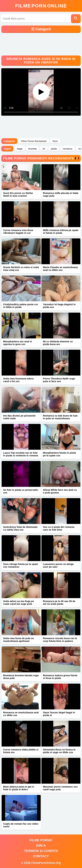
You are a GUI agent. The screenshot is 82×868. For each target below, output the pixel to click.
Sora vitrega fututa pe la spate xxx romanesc (21, 565)
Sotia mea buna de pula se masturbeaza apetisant (19, 640)
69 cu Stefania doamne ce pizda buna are (58, 343)
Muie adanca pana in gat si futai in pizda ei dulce (19, 788)
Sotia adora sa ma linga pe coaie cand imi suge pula (19, 602)
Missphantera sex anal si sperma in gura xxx (18, 343)
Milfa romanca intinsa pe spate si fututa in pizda (61, 231)
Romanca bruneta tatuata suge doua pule (21, 677)
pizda (54, 149)
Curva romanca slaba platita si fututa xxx (21, 751)
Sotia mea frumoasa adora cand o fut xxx (19, 380)
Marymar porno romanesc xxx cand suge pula (60, 788)
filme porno (41, 840)
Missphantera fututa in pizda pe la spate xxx (60, 454)
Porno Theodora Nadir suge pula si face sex (59, 380)
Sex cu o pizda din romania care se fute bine (59, 528)
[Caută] (76, 19)
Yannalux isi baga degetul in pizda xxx (59, 306)
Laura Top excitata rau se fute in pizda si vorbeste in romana (21, 454)
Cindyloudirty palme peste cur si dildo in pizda (21, 306)
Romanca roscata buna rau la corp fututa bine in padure (60, 640)
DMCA (41, 846)
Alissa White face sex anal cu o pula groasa (60, 491)
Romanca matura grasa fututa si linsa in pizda (60, 677)
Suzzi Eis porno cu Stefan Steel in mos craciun (18, 194)
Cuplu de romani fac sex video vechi (21, 825)
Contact (41, 856)
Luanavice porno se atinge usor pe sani (58, 565)
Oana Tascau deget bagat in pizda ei (59, 714)
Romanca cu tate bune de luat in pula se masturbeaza (60, 417)
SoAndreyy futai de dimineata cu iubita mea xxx (20, 528)
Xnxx (55, 141)
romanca (68, 149)
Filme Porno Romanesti (34, 141)
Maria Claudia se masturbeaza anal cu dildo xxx (60, 269)
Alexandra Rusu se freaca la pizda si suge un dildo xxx (59, 751)
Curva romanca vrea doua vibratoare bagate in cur (18, 231)
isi (44, 149)
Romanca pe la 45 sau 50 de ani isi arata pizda (59, 602)
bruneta (33, 149)
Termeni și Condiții (41, 851)
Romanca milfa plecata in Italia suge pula (61, 194)
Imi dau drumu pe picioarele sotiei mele (19, 417)
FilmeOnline (41, 6)
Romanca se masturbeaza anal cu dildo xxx (21, 714)
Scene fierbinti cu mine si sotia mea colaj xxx (21, 269)
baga (20, 149)
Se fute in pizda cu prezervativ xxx (21, 491)
